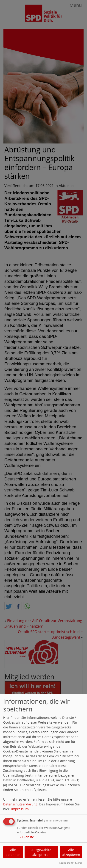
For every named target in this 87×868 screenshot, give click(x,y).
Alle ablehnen (13, 852)
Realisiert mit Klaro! (70, 863)
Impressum (20, 809)
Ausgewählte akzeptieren (41, 852)
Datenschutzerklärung (20, 804)
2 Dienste (25, 837)
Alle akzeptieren (71, 852)
